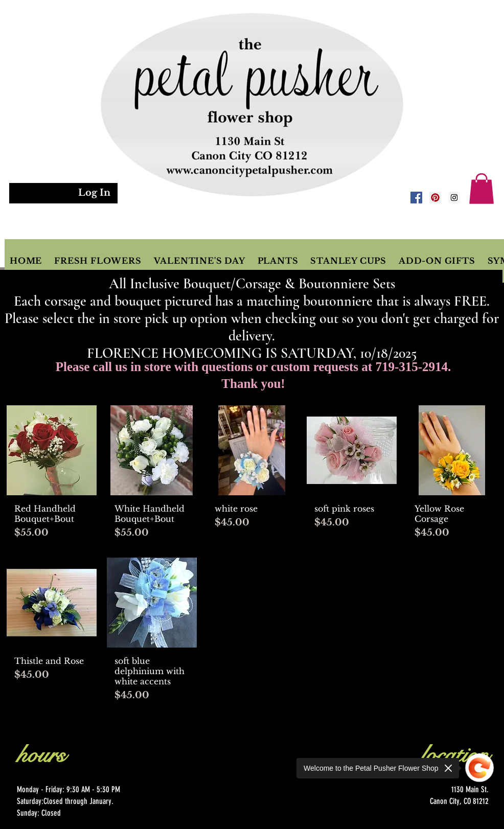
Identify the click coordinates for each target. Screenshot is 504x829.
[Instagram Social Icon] (454, 198)
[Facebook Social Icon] (416, 198)
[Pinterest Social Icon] (435, 198)
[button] (482, 189)
